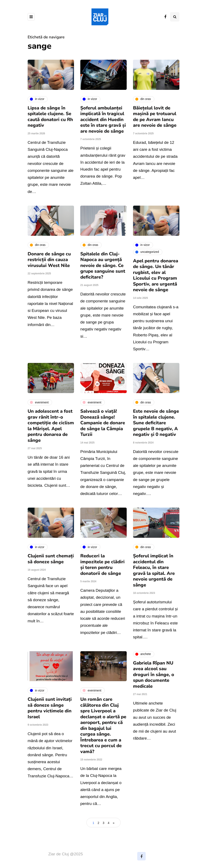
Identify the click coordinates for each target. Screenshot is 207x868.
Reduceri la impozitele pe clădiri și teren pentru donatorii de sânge (102, 565)
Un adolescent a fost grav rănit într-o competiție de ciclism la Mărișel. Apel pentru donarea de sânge (51, 426)
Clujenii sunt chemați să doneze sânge (51, 559)
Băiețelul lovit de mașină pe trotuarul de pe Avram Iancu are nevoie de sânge (155, 117)
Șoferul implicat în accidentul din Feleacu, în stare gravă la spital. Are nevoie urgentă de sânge (154, 570)
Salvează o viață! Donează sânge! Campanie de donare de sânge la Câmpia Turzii (103, 423)
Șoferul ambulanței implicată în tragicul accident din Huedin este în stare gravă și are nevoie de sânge (103, 120)
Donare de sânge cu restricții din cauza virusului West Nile (49, 260)
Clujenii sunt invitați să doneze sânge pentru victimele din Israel (50, 708)
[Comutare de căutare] (175, 17)
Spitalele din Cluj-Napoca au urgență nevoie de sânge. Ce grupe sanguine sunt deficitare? (103, 266)
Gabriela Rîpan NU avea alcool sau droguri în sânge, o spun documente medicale (154, 675)
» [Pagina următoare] (114, 823)
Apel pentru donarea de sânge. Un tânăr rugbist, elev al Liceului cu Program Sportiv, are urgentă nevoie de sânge (156, 275)
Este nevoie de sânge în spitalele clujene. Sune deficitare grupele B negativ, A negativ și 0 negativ (156, 423)
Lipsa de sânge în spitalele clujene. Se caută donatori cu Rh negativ (50, 117)
